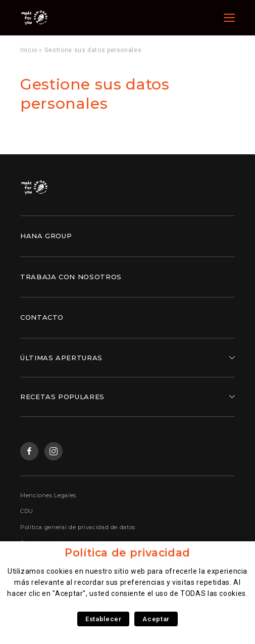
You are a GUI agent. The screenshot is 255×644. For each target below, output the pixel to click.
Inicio (29, 50)
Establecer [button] (103, 619)
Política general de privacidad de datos (78, 527)
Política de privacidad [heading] (127, 553)
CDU (27, 511)
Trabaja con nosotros (71, 277)
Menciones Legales (48, 495)
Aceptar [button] (156, 619)
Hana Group (46, 236)
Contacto (42, 317)
